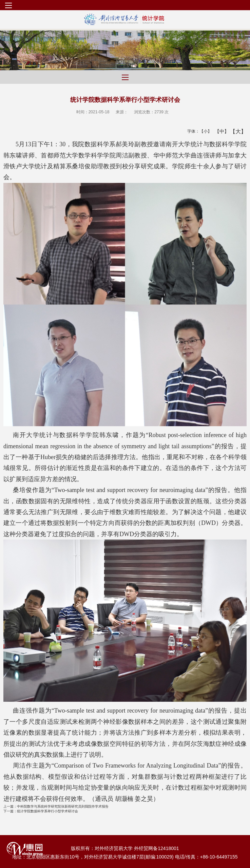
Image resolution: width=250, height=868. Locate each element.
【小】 (204, 131)
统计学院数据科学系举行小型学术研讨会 (41, 811)
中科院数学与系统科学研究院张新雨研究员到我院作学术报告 (56, 806)
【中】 (219, 131)
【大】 (235, 131)
